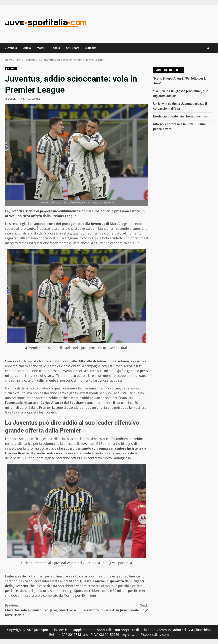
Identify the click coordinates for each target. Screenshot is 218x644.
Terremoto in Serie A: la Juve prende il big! (112, 608)
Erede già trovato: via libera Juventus (180, 116)
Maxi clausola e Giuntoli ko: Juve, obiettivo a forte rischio (41, 610)
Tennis (55, 48)
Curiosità (91, 48)
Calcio (27, 48)
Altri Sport (72, 48)
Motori (41, 48)
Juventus (11, 48)
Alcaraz (49, 376)
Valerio (12, 99)
